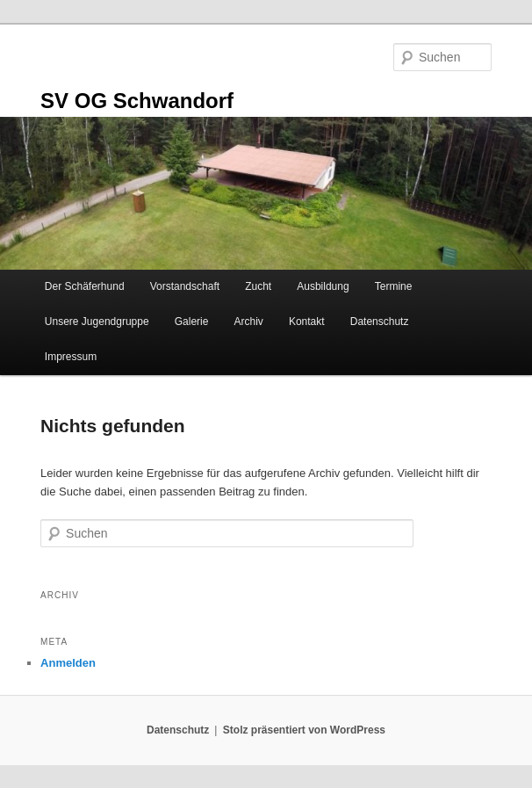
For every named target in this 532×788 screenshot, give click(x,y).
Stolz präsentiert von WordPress (304, 730)
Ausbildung (323, 286)
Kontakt (307, 322)
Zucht (258, 286)
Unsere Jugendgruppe (97, 322)
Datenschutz (380, 322)
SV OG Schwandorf (137, 101)
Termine (394, 286)
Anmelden (68, 663)
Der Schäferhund (85, 286)
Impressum (71, 357)
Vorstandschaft (185, 286)
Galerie (192, 322)
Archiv (248, 322)
